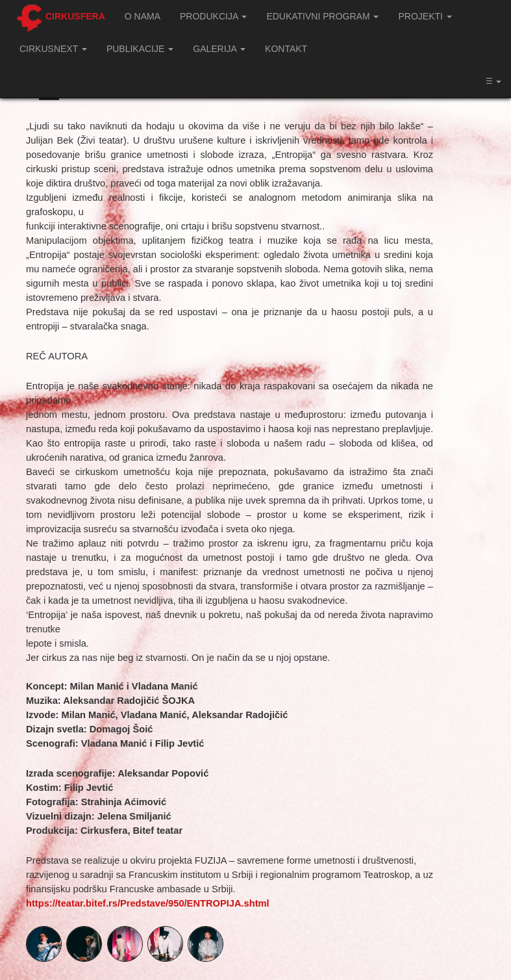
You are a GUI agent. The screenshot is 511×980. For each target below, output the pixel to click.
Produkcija (213, 16)
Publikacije (140, 49)
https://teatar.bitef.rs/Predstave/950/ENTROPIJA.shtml (148, 903)
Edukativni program (322, 16)
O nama (143, 16)
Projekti (425, 16)
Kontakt (286, 49)
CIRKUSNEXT (53, 49)
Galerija (219, 49)
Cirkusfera (75, 16)
